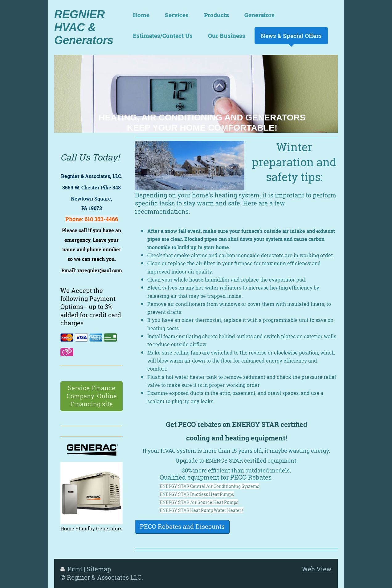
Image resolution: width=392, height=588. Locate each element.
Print (72, 569)
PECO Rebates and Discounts (182, 527)
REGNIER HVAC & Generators (84, 27)
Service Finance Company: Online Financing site (92, 396)
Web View (317, 569)
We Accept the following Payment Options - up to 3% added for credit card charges (91, 307)
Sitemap (99, 569)
